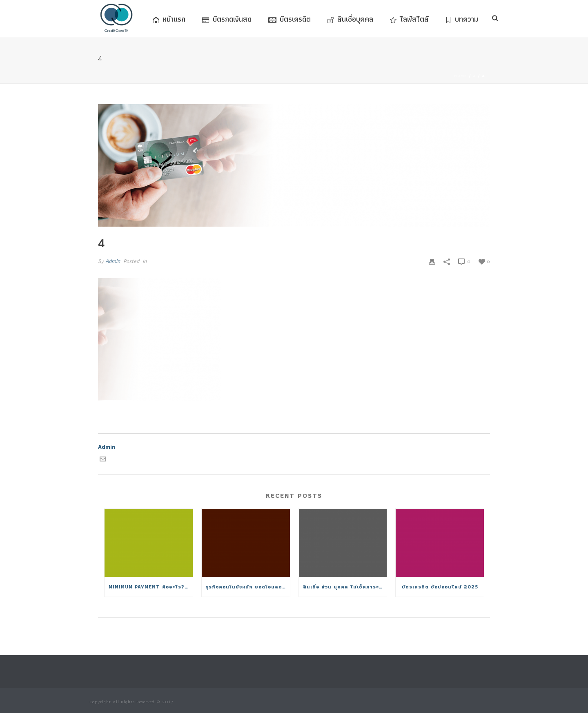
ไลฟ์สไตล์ (409, 19)
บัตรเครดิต (290, 19)
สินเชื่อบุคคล (350, 19)
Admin (113, 261)
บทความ (462, 19)
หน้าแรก (169, 19)
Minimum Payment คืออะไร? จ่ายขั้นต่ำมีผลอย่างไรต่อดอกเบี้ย (151, 587)
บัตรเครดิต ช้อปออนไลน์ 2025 (440, 587)
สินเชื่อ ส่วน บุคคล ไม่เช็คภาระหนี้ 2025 (345, 587)
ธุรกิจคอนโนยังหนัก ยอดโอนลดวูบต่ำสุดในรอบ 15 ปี (248, 587)
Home (461, 76)
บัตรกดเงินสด (227, 19)
